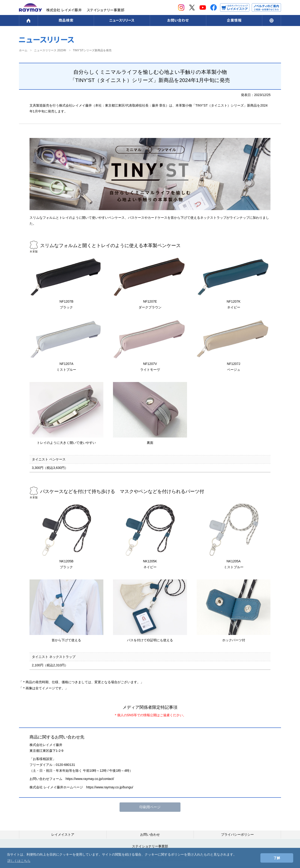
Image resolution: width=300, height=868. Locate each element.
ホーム (23, 50)
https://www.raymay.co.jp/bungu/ (110, 787)
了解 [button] (277, 858)
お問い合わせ (150, 835)
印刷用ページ (150, 807)
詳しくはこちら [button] (19, 861)
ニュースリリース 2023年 (50, 50)
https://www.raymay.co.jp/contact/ (90, 779)
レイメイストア (63, 835)
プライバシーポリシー (237, 835)
